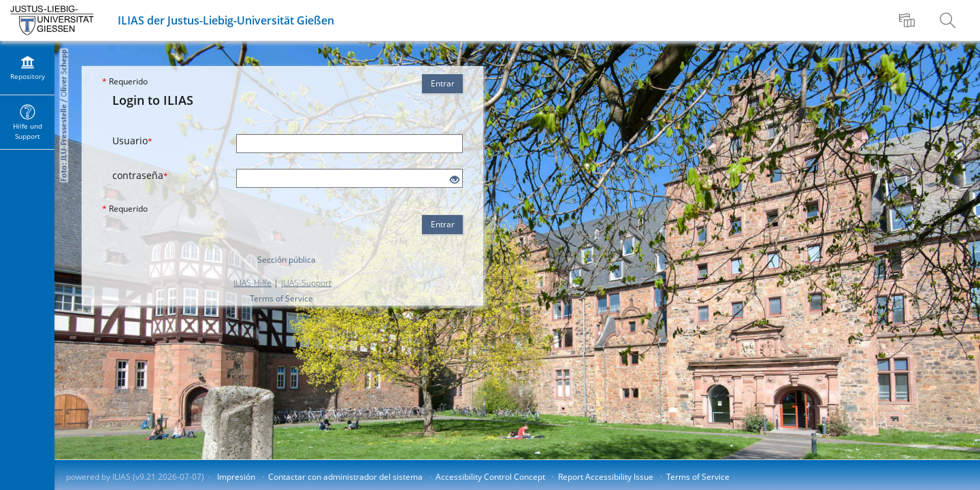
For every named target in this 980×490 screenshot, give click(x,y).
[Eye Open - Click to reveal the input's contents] (455, 180)
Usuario (132, 141)
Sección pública (287, 260)
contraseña (140, 175)
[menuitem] (909, 20)
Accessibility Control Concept (490, 477)
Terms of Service (281, 298)
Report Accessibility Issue (606, 477)
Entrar (443, 83)
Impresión (236, 477)
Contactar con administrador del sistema (345, 477)
